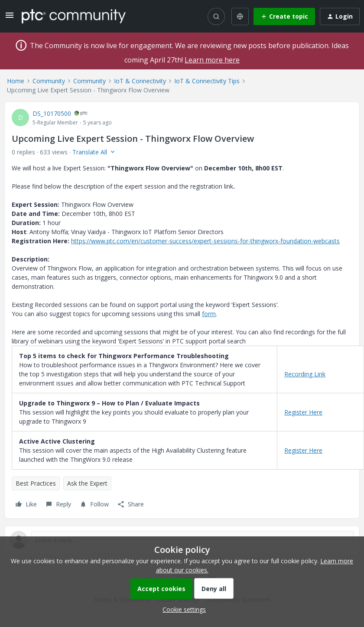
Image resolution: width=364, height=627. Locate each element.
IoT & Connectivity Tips (207, 81)
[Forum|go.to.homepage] (74, 16)
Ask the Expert (87, 483)
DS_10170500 (52, 113)
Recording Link (305, 374)
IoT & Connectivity (140, 81)
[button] (10, 18)
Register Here (303, 412)
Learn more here (212, 60)
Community (49, 81)
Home (16, 81)
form (209, 314)
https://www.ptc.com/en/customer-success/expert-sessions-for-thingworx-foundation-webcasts (205, 241)
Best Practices (36, 483)
